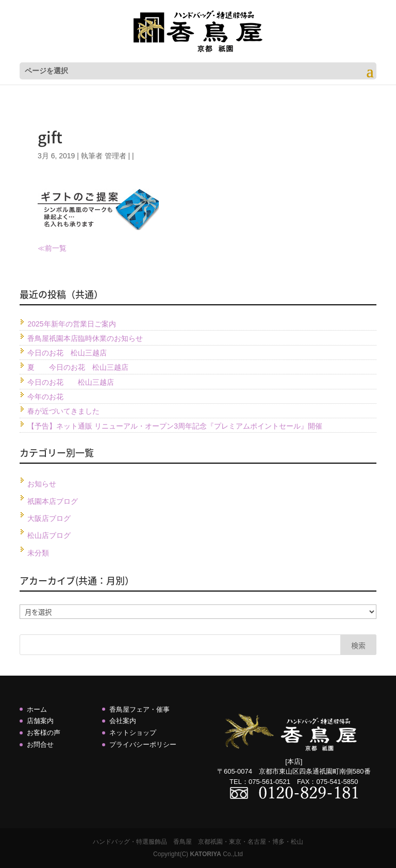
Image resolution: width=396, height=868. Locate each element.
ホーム (37, 709)
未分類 (38, 553)
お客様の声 (44, 733)
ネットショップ (133, 733)
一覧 (59, 248)
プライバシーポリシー (143, 744)
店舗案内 (40, 721)
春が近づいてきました (63, 411)
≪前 (45, 248)
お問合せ (40, 744)
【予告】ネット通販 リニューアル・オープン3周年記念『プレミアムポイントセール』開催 (175, 426)
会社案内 (123, 721)
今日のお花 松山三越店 (67, 353)
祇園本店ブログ (53, 501)
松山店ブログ (49, 535)
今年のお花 (45, 397)
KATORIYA (205, 854)
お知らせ (42, 484)
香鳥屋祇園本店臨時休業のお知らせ (85, 338)
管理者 (115, 156)
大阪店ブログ (49, 518)
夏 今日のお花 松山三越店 (78, 367)
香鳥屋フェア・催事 (139, 709)
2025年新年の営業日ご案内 (71, 324)
